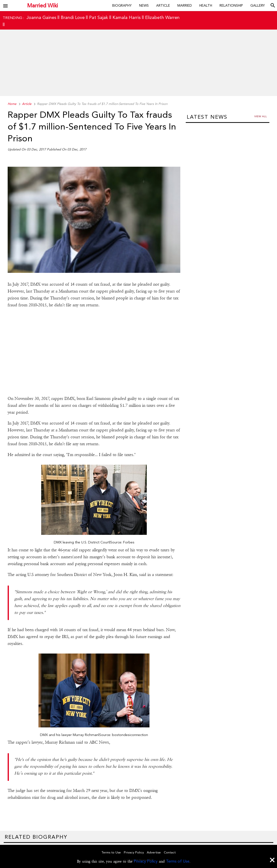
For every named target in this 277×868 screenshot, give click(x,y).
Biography (122, 5)
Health (206, 5)
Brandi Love (73, 17)
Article (163, 5)
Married (185, 5)
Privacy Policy (146, 861)
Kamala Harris (127, 17)
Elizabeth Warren (162, 17)
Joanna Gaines (41, 17)
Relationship (231, 5)
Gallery (258, 5)
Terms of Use (178, 861)
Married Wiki (43, 6)
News (144, 5)
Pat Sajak (99, 17)
